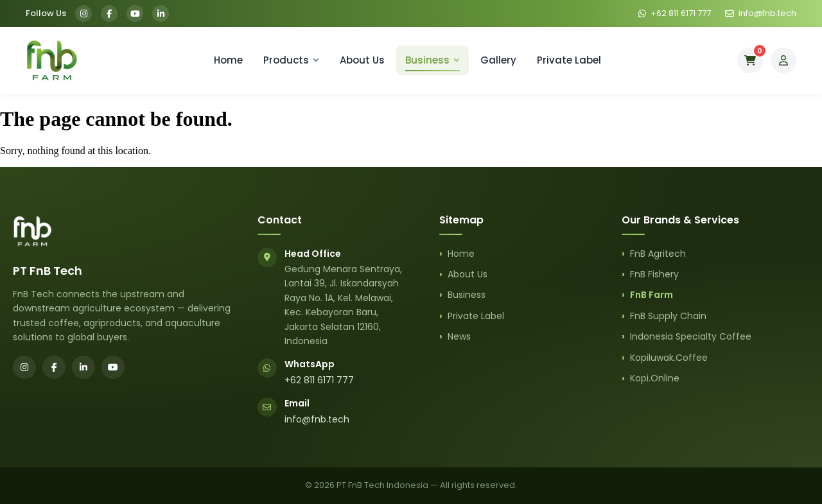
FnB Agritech (658, 254)
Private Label (569, 60)
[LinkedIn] (161, 13)
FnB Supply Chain (668, 316)
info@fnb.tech (317, 419)
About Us (362, 60)
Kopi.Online (655, 378)
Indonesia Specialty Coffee (691, 336)
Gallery (498, 60)
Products (291, 60)
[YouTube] (135, 13)
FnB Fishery (654, 274)
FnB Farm (651, 295)
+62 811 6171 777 (319, 380)
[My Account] (783, 60)
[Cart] (750, 60)
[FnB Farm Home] (51, 60)
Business (433, 60)
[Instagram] (83, 13)
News (459, 336)
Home (228, 60)
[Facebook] (109, 13)
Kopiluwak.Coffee (669, 358)
